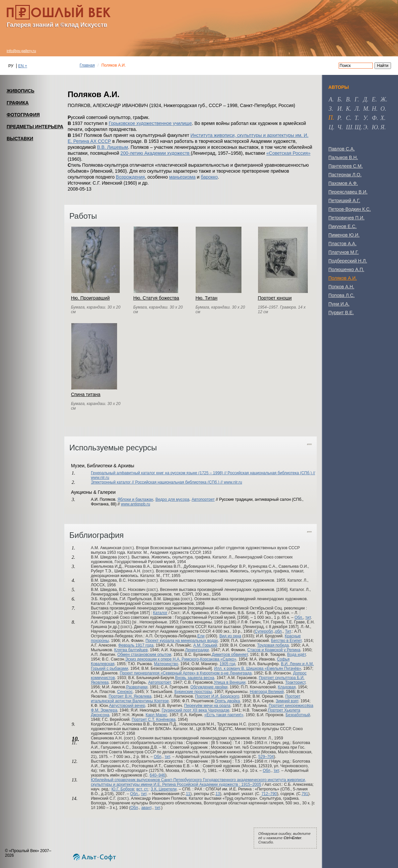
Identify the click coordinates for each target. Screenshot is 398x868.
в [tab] (348, 99)
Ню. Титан (206, 298)
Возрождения (130, 177)
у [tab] (365, 118)
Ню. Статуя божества (156, 298)
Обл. (299, 617)
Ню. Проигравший (90, 298)
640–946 (157, 775)
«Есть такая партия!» (224, 715)
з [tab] (330, 109)
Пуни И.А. (339, 304)
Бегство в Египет (286, 641)
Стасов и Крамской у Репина (274, 650)
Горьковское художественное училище (150, 123)
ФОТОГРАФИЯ (23, 115)
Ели (201, 636)
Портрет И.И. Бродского (217, 696)
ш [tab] (349, 127)
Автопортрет (203, 499)
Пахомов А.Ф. (343, 183)
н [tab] (374, 109)
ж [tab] (383, 99)
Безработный (298, 715)
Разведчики (137, 687)
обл (278, 631)
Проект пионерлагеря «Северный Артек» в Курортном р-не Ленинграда (186, 673)
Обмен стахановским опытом (144, 655)
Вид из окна (230, 636)
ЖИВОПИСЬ (21, 91)
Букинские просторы (193, 692)
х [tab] (382, 118)
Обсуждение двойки (209, 687)
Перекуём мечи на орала (207, 706)
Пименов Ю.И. (344, 235)
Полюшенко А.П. (346, 269)
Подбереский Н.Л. (348, 261)
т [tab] (356, 118)
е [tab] (374, 99)
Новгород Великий (267, 692)
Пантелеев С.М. (346, 166)
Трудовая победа (273, 645)
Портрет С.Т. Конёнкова (154, 720)
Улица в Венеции (230, 682)
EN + (23, 66)
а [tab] (331, 99)
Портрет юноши (275, 298)
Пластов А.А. (342, 244)
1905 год (228, 664)
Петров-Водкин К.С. (350, 209)
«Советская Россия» (288, 153)
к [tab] (348, 109)
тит (308, 617)
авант (146, 808)
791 (305, 794)
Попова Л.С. (341, 295)
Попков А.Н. (341, 287)
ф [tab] (374, 118)
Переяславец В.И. (348, 192)
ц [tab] (331, 127)
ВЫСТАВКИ (20, 139)
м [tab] (366, 109)
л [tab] (357, 109)
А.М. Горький (205, 645)
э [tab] (365, 127)
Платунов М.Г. (343, 252)
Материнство (166, 664)
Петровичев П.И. (346, 218)
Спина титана (86, 394)
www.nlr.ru (100, 478)
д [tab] (365, 99)
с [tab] (348, 118)
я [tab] (382, 127)
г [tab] (356, 99)
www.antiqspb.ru (136, 504)
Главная (87, 65)
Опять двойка (227, 701)
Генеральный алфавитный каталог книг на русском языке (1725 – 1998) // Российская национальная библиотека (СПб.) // (203, 473)
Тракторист (295, 682)
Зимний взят (287, 701)
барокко (209, 177)
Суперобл (264, 631)
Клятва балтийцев (131, 650)
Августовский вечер (127, 706)
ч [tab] (339, 127)
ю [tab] (375, 127)
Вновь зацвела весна (195, 678)
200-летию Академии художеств (156, 153)
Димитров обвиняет (230, 655)
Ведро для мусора (172, 499)
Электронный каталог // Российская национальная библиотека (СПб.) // (157, 482)
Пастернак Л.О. (345, 175)
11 (188, 794)
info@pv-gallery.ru (21, 51)
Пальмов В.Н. (343, 157)
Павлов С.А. (342, 149)
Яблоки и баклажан (135, 499)
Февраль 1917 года (136, 645)
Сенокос (125, 692)
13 (218, 794)
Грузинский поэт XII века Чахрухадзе (195, 710)
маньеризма (182, 177)
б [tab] (339, 99)
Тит (288, 631)
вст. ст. (142, 789)
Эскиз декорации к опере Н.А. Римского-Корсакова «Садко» (181, 659)
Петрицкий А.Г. (344, 201)
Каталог (160, 613)
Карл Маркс (156, 715)
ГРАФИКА (18, 103)
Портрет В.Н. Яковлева (130, 696)
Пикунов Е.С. (342, 226)
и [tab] (339, 109)
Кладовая (287, 687)
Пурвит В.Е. (341, 313)
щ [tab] (358, 127)
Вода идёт (297, 655)
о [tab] (383, 109)
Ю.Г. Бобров (123, 789)
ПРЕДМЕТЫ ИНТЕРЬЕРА (35, 127)
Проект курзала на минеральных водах (182, 641)
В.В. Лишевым (112, 147)
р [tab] (339, 118)
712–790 (269, 794)
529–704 (266, 757)
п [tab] (331, 118)
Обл (158, 757)
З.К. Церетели (164, 789)
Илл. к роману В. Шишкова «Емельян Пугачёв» (257, 668)
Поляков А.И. (343, 278)
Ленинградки (197, 650)
